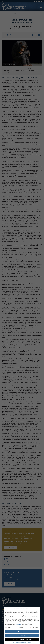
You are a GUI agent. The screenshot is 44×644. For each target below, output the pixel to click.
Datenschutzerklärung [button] (23, 642)
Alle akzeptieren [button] (22, 632)
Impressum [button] (29, 642)
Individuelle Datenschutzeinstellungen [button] (22, 640)
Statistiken (20, 627)
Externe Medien (34, 627)
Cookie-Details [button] (16, 642)
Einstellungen (18, 624)
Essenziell (8, 627)
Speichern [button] (22, 636)
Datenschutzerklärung (24, 623)
